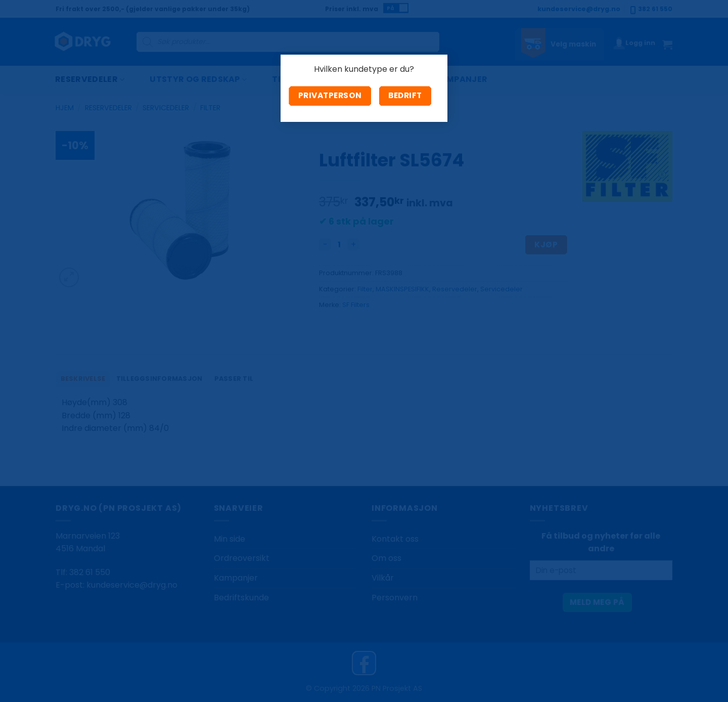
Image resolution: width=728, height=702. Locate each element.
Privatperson (330, 95)
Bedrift (405, 95)
